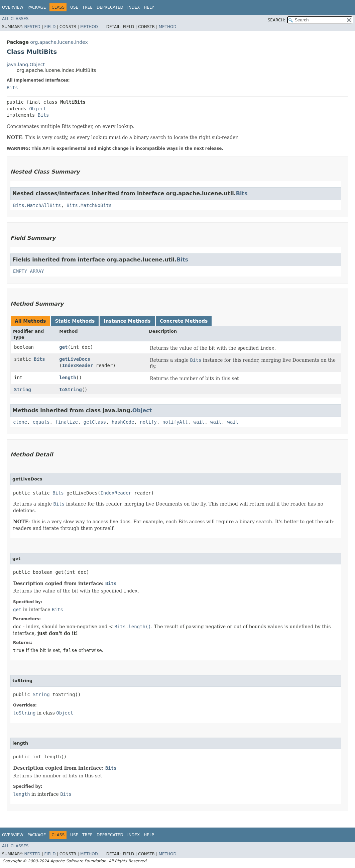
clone (20, 422)
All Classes (15, 19)
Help (149, 7)
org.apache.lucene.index (59, 42)
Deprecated (110, 7)
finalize (66, 422)
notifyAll (175, 422)
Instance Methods (127, 321)
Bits (12, 88)
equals (41, 422)
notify (148, 422)
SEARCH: (277, 20)
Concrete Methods (184, 321)
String (23, 390)
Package (37, 7)
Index (134, 7)
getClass (95, 422)
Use (74, 7)
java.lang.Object (26, 65)
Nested (32, 27)
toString (70, 390)
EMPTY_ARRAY (29, 271)
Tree (87, 7)
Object (38, 109)
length (68, 377)
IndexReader (78, 365)
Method (89, 27)
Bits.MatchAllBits (37, 205)
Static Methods (75, 321)
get (63, 347)
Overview (13, 7)
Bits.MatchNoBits (89, 205)
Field (50, 27)
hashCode (123, 422)
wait (199, 422)
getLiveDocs (75, 359)
